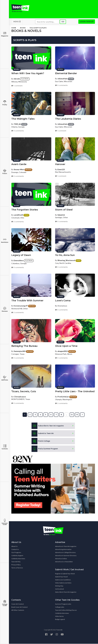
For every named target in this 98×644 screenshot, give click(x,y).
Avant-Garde (19, 164)
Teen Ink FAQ (16, 562)
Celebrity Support (17, 556)
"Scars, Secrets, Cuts (24, 392)
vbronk (17, 79)
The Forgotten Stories (25, 210)
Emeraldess (19, 261)
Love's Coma (63, 301)
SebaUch (61, 215)
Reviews (5, 309)
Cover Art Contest (18, 604)
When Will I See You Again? (28, 74)
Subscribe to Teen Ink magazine (66, 592)
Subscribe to (48, 426)
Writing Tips (59, 586)
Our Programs (16, 553)
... (67, 415)
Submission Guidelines (63, 580)
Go (63, 22)
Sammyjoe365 (20, 351)
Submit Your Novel (61, 577)
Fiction (5, 172)
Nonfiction (5, 241)
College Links (60, 607)
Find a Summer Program (45, 449)
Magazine (5, 34)
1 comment (17, 86)
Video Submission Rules (63, 583)
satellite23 (18, 215)
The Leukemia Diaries (68, 119)
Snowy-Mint (19, 170)
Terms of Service (17, 568)
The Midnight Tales (23, 119)
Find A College (41, 441)
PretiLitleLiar (63, 397)
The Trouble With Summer (27, 301)
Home (14, 28)
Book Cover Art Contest (19, 607)
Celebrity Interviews (18, 559)
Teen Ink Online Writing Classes (66, 610)
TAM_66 (17, 124)
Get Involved (59, 589)
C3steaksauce (20, 397)
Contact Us (15, 550)
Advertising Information (63, 550)
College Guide (5, 603)
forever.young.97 (21, 306)
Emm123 (61, 170)
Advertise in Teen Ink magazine (66, 547)
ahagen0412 (63, 351)
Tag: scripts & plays (38, 28)
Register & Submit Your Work (65, 574)
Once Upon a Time (66, 346)
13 (77, 415)
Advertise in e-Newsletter (64, 562)
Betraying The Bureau (24, 346)
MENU (17, 22)
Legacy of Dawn (21, 255)
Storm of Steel (64, 210)
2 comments (18, 222)
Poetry (5, 103)
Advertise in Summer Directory (66, 556)
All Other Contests (18, 610)
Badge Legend (60, 620)
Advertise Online (61, 559)
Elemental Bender (66, 74)
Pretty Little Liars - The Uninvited (75, 392)
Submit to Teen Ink (43, 434)
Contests (5, 447)
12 (72, 415)
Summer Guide (5, 522)
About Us (14, 547)
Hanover (60, 164)
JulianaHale (62, 79)
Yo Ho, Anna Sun (65, 255)
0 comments (61, 85)
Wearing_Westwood (66, 260)
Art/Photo (5, 378)
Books (23, 28)
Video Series (59, 616)
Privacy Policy (16, 565)
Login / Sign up (87, 22)
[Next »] (82, 415)
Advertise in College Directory (65, 553)
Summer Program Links (63, 604)
